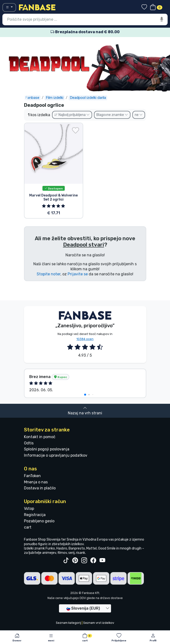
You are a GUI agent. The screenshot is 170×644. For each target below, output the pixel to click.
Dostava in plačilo (40, 488)
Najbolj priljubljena (72, 115)
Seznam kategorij (68, 623)
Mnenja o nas (36, 482)
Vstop (29, 508)
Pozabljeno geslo (39, 521)
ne (139, 115)
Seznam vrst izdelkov (99, 623)
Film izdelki (55, 98)
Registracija (35, 515)
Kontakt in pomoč (40, 437)
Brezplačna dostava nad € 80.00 (85, 32)
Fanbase (32, 98)
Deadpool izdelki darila (88, 98)
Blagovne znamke (112, 115)
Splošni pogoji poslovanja (47, 449)
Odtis (29, 443)
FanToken (32, 476)
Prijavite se (78, 274)
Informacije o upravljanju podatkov (56, 455)
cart (28, 527)
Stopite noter (49, 274)
